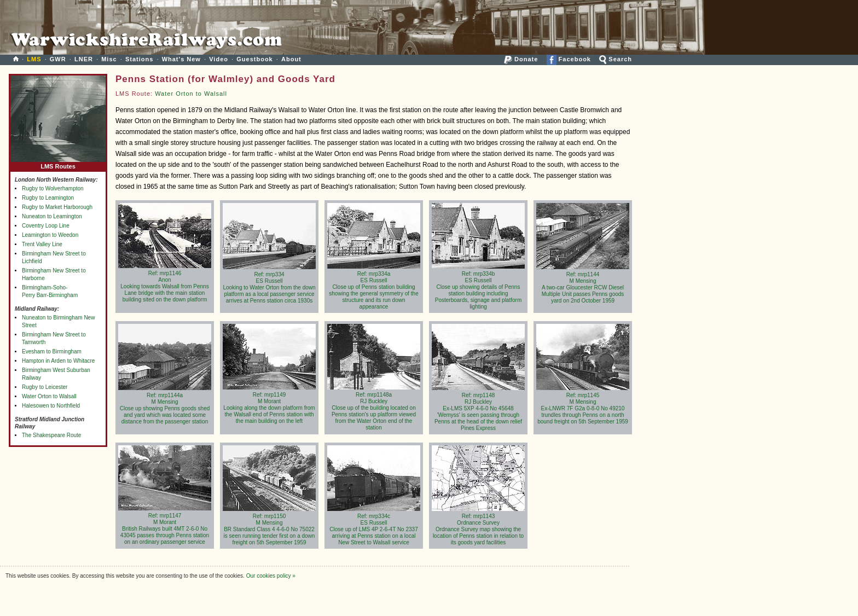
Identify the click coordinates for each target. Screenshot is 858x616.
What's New (181, 59)
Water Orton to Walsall (49, 396)
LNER (84, 59)
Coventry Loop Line (46, 226)
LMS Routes (58, 164)
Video (219, 59)
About (291, 59)
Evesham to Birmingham (52, 351)
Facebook (569, 59)
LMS (34, 59)
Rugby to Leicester (45, 387)
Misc (109, 59)
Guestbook (254, 59)
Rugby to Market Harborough (57, 207)
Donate (521, 59)
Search (616, 59)
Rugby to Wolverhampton (53, 188)
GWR (58, 59)
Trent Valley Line (42, 244)
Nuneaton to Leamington (52, 216)
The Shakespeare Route (51, 435)
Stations (139, 59)
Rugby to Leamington (48, 198)
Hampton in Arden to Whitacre (58, 361)
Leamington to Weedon (50, 235)
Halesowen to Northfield (51, 406)
